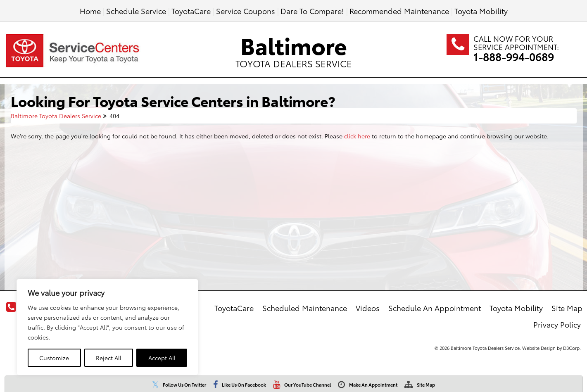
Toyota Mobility (481, 11)
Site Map (426, 385)
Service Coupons (246, 11)
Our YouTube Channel (308, 385)
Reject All (109, 358)
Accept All (162, 358)
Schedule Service (136, 11)
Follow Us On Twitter (184, 385)
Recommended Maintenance (399, 11)
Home (90, 11)
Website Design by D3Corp (551, 348)
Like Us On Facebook (244, 385)
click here (357, 136)
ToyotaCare (191, 11)
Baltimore (294, 49)
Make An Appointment (373, 385)
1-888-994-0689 (514, 56)
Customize (54, 358)
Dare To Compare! (312, 11)
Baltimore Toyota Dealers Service (56, 116)
